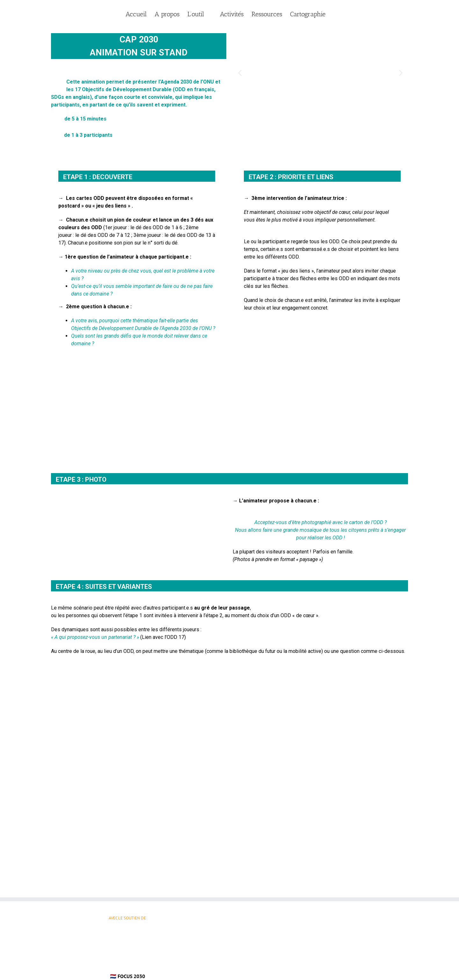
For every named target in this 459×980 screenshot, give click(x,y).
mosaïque (311, 530)
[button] (240, 73)
